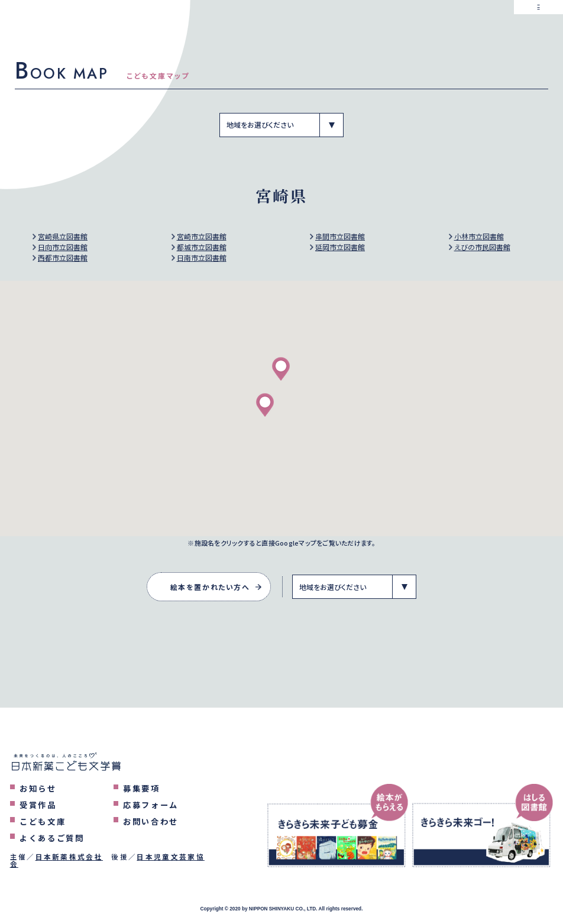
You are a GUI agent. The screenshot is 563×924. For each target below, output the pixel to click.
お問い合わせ (151, 821)
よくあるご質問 (52, 838)
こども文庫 (43, 821)
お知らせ (38, 788)
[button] (281, 369)
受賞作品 (38, 805)
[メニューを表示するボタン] (538, 25)
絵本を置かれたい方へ (210, 587)
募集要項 (142, 788)
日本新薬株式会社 (69, 857)
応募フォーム (151, 805)
